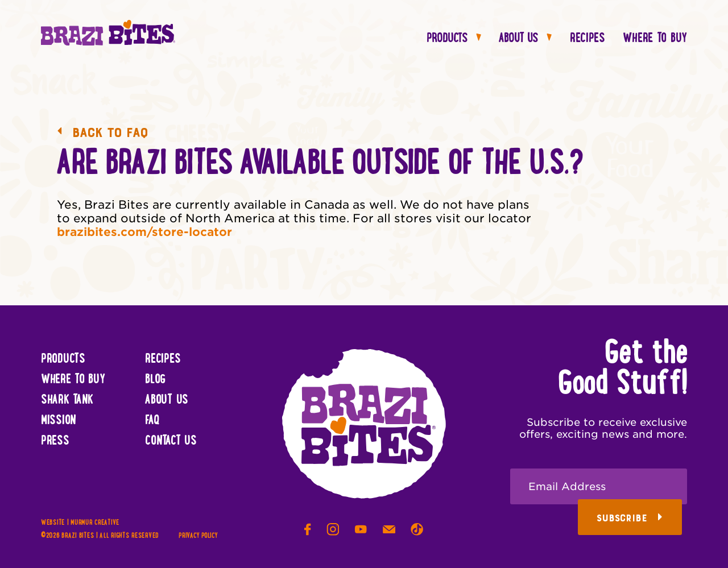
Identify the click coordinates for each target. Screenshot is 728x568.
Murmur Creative (95, 523)
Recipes (588, 39)
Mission (59, 421)
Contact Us (171, 441)
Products (454, 39)
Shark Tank (67, 400)
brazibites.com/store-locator (144, 232)
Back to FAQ (102, 132)
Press (55, 441)
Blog (155, 380)
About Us (525, 39)
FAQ (152, 421)
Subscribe (630, 518)
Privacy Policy (198, 536)
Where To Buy (655, 39)
